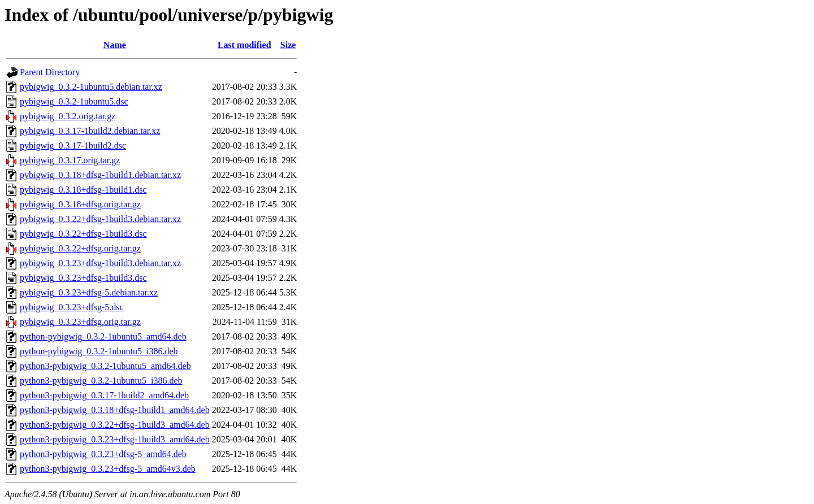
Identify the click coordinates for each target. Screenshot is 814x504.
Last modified (244, 45)
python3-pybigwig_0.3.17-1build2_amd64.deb (104, 395)
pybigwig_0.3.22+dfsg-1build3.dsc (83, 234)
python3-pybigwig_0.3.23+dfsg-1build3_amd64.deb (115, 439)
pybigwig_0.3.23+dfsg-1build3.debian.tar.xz (100, 263)
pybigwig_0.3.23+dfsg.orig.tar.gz (80, 322)
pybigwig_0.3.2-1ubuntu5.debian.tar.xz (91, 87)
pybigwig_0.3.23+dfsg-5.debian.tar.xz (89, 292)
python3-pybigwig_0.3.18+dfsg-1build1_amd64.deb (115, 410)
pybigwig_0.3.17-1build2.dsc (73, 145)
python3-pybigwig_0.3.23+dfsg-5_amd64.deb (103, 454)
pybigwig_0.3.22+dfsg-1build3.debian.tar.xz (100, 219)
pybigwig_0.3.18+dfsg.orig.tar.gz (80, 204)
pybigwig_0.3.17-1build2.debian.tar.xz (90, 131)
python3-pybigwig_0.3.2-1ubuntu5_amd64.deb (105, 366)
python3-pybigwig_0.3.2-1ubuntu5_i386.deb (101, 381)
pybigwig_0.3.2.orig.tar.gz (68, 116)
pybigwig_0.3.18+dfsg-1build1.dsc (83, 190)
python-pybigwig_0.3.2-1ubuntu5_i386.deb (99, 351)
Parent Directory (50, 72)
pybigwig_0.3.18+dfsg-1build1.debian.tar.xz (100, 175)
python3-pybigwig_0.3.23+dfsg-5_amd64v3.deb (108, 469)
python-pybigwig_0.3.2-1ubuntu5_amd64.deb (103, 336)
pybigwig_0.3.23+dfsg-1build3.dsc (83, 278)
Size (288, 45)
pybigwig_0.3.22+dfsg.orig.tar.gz (80, 248)
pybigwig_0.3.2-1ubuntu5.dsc (74, 101)
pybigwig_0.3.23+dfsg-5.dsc (72, 307)
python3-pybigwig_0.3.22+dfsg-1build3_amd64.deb (115, 425)
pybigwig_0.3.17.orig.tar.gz (70, 160)
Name (115, 45)
